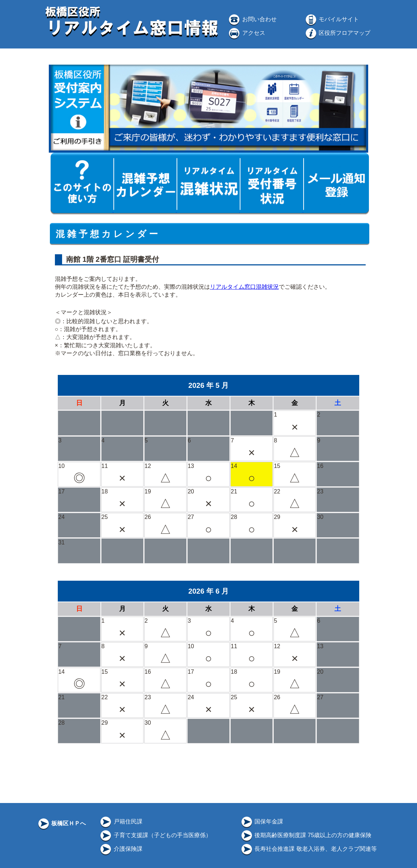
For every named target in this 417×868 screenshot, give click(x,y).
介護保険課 (121, 849)
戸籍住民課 (121, 821)
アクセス (246, 33)
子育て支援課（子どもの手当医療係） (155, 835)
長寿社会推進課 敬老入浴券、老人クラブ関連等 (308, 849)
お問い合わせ (252, 19)
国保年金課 (262, 821)
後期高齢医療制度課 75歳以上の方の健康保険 (306, 835)
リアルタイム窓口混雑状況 (244, 287)
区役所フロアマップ (337, 33)
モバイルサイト (332, 19)
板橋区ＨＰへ (61, 823)
